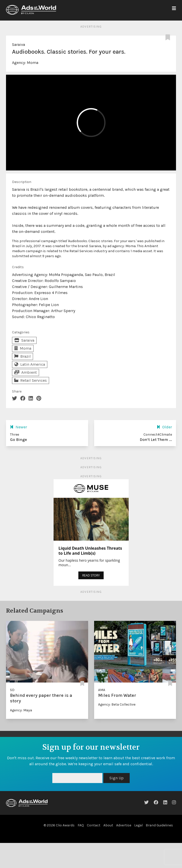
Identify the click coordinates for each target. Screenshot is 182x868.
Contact (94, 825)
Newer (19, 427)
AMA (102, 690)
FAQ (81, 825)
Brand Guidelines (159, 825)
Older (164, 427)
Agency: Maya (21, 710)
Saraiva (19, 44)
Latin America (30, 364)
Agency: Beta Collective (117, 704)
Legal (138, 825)
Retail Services (31, 380)
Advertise (124, 825)
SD (12, 690)
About (108, 825)
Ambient (26, 372)
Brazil (23, 356)
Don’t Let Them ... (156, 440)
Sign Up (117, 778)
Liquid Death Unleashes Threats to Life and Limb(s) (90, 551)
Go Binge (19, 440)
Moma (33, 63)
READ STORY (91, 575)
